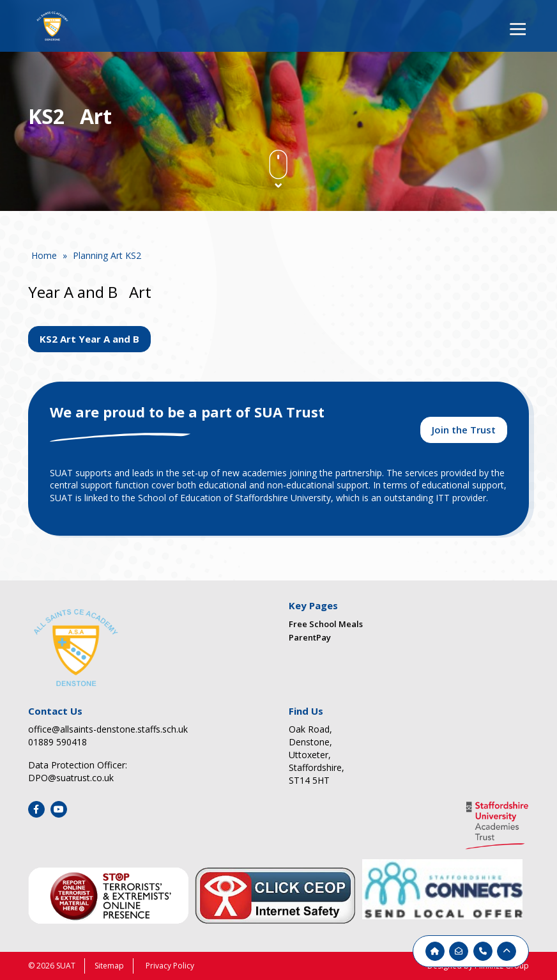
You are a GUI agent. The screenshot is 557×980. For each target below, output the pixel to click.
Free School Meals (326, 624)
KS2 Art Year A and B (89, 339)
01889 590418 (57, 742)
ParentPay (310, 637)
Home (44, 255)
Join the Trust (464, 430)
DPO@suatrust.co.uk (71, 778)
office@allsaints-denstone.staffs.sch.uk (108, 729)
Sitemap (109, 966)
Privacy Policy (170, 966)
